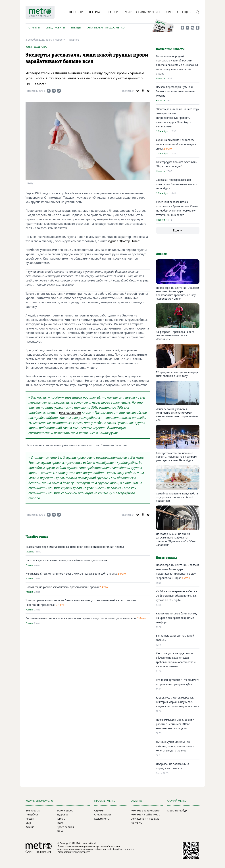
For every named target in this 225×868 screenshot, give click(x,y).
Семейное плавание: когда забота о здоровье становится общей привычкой (177, 497)
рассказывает (70, 413)
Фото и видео (65, 810)
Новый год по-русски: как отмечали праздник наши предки (62, 587)
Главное (74, 40)
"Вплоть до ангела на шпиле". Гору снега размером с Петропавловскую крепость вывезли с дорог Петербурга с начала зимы (177, 118)
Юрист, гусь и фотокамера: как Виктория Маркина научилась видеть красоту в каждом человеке (177, 702)
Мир (128, 12)
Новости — (62, 40)
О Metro (171, 12)
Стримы (34, 27)
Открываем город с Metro (106, 27)
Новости (160, 78)
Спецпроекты (55, 27)
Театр (60, 823)
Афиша (30, 827)
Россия (114, 12)
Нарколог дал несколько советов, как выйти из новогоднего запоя (66, 560)
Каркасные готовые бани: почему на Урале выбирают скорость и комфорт (177, 618)
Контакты (137, 823)
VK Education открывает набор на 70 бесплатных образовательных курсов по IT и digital (176, 596)
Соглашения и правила (145, 819)
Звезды (76, 27)
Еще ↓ (187, 12)
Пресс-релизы (65, 827)
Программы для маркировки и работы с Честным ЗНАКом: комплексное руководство (175, 724)
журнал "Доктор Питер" (124, 241)
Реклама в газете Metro (145, 810)
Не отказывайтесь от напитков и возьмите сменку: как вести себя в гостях (71, 574)
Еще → (178, 230)
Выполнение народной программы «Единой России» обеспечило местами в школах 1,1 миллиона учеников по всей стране (177, 65)
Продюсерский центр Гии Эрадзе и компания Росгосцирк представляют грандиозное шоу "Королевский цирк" (177, 293)
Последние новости (170, 49)
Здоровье (62, 814)
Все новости (73, 12)
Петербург (96, 12)
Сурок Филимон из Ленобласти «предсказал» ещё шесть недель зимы (176, 144)
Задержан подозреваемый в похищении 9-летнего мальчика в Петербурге (177, 184)
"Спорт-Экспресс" (81, 852)
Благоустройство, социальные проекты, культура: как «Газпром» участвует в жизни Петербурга (177, 457)
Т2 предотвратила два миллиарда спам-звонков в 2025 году (177, 374)
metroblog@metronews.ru (120, 849)
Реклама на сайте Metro (145, 814)
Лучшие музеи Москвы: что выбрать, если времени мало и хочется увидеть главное (175, 746)
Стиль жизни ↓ (148, 12)
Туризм (61, 819)
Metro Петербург (177, 810)
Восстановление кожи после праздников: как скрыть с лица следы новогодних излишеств (81, 618)
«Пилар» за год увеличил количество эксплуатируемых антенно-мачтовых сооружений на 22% (177, 414)
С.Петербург (162, 131)
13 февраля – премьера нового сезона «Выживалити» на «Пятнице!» (175, 335)
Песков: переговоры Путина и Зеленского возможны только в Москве (175, 91)
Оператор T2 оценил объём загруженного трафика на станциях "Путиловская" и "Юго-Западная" (176, 539)
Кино (60, 831)
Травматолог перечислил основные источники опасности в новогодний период (75, 547)
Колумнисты (102, 819)
